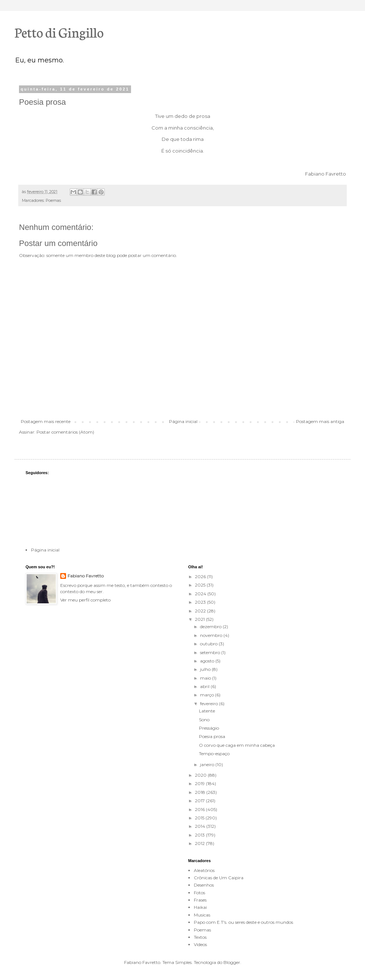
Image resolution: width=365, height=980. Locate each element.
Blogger (232, 962)
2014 (201, 826)
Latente (207, 711)
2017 (200, 801)
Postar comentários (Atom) (65, 432)
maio (206, 678)
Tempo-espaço (214, 754)
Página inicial (183, 421)
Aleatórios (204, 870)
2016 (200, 809)
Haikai (200, 907)
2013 (200, 835)
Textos (200, 937)
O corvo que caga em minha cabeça (237, 745)
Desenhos (204, 885)
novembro (212, 635)
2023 (201, 602)
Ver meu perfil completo (85, 600)
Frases (200, 900)
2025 (201, 585)
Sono (204, 720)
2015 (200, 818)
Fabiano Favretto (86, 576)
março (208, 695)
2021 (200, 619)
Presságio (209, 728)
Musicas (202, 915)
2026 (201, 577)
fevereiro (210, 704)
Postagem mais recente (46, 421)
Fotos (199, 893)
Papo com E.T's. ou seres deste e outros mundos (243, 922)
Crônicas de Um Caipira (219, 878)
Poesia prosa (212, 736)
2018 (201, 792)
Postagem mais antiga (320, 421)
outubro (209, 644)
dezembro (211, 627)
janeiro (208, 764)
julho (206, 669)
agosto (208, 661)
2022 (201, 611)
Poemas (53, 201)
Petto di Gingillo (59, 32)
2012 (200, 843)
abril (205, 686)
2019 (200, 783)
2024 (201, 594)
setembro (211, 652)
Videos (200, 944)
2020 (201, 775)
